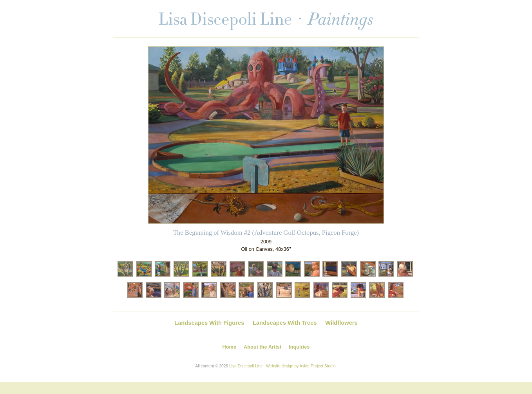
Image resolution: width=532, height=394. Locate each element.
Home (230, 347)
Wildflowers (341, 323)
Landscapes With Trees (285, 323)
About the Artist (262, 347)
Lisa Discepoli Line (246, 366)
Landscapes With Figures (209, 323)
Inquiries (299, 347)
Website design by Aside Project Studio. (301, 366)
